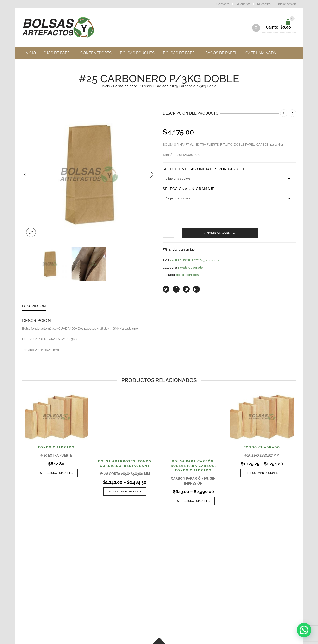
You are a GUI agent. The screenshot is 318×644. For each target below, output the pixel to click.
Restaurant (137, 467)
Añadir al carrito (220, 234)
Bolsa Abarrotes (117, 462)
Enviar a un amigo (182, 251)
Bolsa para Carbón (193, 462)
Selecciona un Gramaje (189, 190)
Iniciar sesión (287, 4)
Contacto (223, 4)
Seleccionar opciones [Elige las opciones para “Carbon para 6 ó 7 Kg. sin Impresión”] (193, 502)
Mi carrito (264, 4)
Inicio (106, 87)
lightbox (31, 234)
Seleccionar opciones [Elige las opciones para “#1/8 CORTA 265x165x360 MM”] (125, 493)
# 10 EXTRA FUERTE (56, 457)
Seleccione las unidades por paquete (204, 171)
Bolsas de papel (126, 87)
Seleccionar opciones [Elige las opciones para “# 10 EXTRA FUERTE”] (56, 474)
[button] (304, 630)
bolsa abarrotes (187, 276)
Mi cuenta (243, 4)
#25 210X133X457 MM (262, 457)
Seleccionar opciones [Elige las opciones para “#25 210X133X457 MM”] (262, 474)
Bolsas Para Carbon (193, 467)
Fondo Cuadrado (155, 87)
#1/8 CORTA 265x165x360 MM (125, 475)
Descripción (34, 308)
